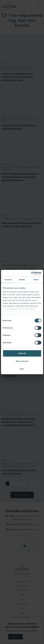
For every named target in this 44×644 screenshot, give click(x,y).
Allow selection (22, 361)
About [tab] (36, 280)
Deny (22, 369)
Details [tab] (22, 280)
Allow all (22, 353)
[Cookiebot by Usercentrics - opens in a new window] (31, 273)
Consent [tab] (8, 280)
